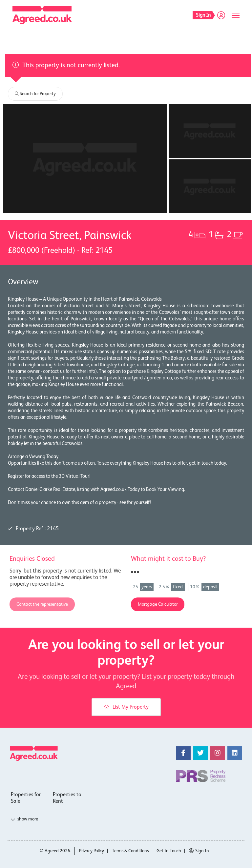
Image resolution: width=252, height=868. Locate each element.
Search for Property (35, 94)
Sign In (199, 851)
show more (24, 819)
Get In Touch (169, 851)
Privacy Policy (92, 851)
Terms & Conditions (130, 851)
